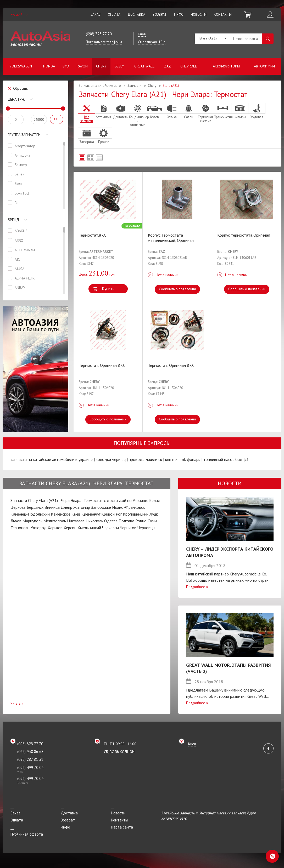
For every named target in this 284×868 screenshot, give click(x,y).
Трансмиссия (223, 111)
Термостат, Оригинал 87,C (102, 365)
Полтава (126, 521)
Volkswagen (21, 66)
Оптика (172, 111)
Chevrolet (190, 66)
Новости (199, 15)
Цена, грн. (16, 99)
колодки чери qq (111, 459)
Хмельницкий (89, 528)
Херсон (70, 528)
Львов (16, 521)
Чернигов (128, 528)
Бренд (13, 220)
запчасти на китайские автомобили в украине (52, 459)
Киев (76, 514)
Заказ (96, 15)
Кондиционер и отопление (138, 115)
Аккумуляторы (226, 66)
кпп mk (171, 459)
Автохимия (264, 66)
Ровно (141, 521)
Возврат (160, 15)
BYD (66, 66)
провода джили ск (145, 459)
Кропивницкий (136, 514)
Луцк (154, 514)
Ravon (82, 66)
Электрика (87, 136)
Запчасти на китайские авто (100, 86)
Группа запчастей (24, 135)
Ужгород (39, 528)
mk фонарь (190, 459)
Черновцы (146, 528)
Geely (119, 66)
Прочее (104, 136)
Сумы (152, 521)
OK (57, 119)
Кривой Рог (112, 514)
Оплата (114, 15)
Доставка (137, 15)
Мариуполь (32, 521)
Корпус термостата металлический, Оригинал (171, 238)
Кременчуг (91, 514)
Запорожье (101, 507)
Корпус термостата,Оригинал (244, 235)
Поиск (268, 39)
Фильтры (240, 111)
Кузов (155, 111)
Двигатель (121, 111)
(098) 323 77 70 (99, 34)
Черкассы (110, 528)
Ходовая (257, 111)
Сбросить (20, 88)
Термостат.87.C (93, 235)
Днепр (66, 507)
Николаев (76, 521)
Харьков (55, 528)
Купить (108, 288)
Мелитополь (55, 521)
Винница (52, 507)
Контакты (223, 15)
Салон (189, 111)
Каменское (61, 514)
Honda (49, 66)
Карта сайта (122, 827)
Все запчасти (87, 113)
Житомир (82, 507)
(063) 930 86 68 (30, 752)
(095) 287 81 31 (30, 759)
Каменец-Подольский (30, 514)
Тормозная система (206, 113)
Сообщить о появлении (177, 289)
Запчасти (134, 86)
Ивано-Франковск (128, 507)
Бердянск (35, 507)
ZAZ (168, 66)
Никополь (94, 521)
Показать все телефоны (104, 42)
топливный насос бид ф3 (226, 459)
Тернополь (20, 528)
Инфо (179, 15)
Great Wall (144, 66)
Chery (101, 66)
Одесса (111, 521)
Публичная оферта (27, 834)
